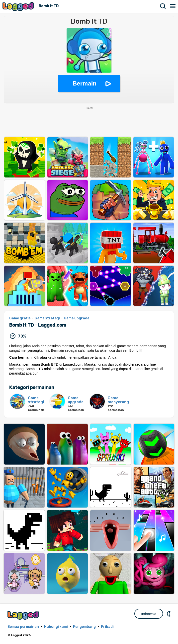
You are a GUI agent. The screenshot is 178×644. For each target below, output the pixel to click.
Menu (173, 6)
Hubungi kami (56, 627)
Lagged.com (24, 615)
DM (169, 614)
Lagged (19, 6)
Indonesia (149, 614)
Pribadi (107, 627)
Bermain (85, 83)
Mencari (163, 6)
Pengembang (84, 627)
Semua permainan (23, 627)
